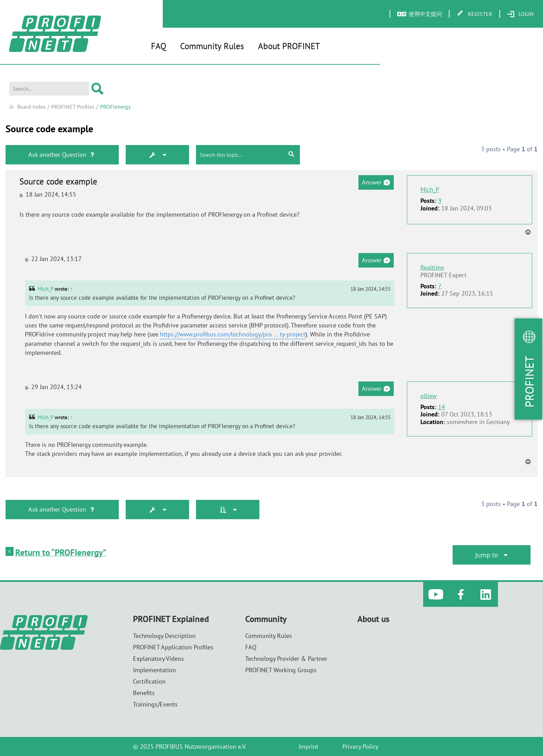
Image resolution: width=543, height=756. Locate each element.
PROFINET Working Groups (281, 670)
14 (442, 407)
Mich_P (430, 190)
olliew (429, 396)
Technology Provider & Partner (286, 659)
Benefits (144, 693)
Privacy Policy (360, 746)
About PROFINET (289, 46)
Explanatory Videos (158, 659)
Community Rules (212, 46)
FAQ (159, 46)
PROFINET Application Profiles (173, 647)
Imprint (308, 746)
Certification (149, 681)
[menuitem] (520, 14)
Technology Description (164, 636)
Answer (376, 182)
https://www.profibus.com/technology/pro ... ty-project (233, 334)
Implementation (154, 670)
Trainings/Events (155, 704)
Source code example (49, 129)
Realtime (432, 267)
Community (266, 619)
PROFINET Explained (171, 619)
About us (373, 619)
